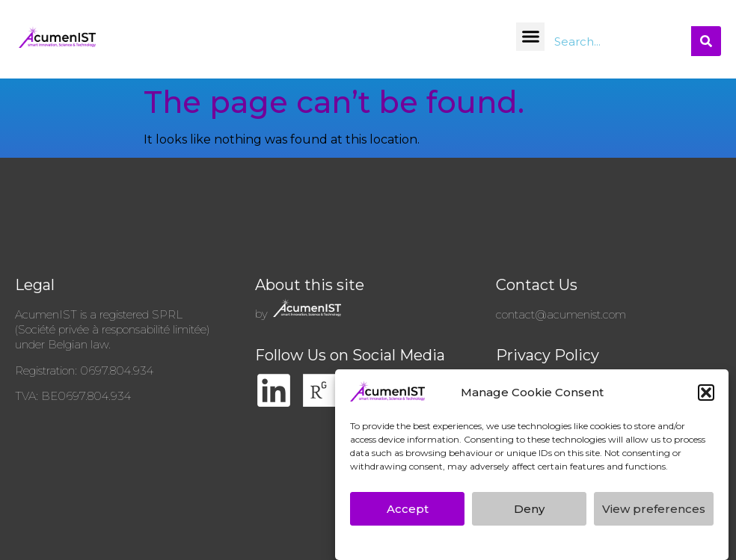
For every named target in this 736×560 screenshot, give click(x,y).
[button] (706, 396)
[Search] (706, 41)
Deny (529, 512)
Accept (408, 512)
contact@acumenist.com (561, 314)
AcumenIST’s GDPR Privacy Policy (449, 545)
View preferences (654, 512)
